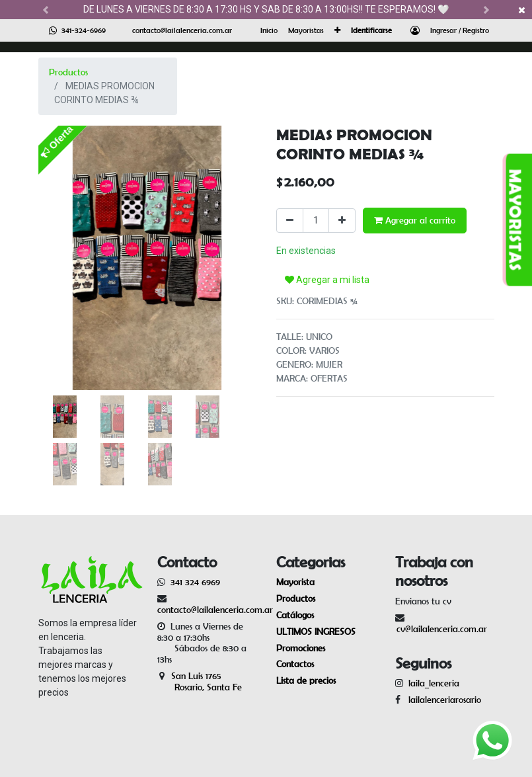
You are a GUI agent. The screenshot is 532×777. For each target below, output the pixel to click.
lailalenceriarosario (442, 700)
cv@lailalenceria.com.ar (442, 629)
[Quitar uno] (290, 221)
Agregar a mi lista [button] (327, 280)
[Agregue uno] (342, 221)
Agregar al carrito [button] (415, 220)
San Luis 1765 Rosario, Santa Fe (200, 681)
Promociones (301, 648)
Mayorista (295, 582)
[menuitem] (269, 30)
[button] (337, 30)
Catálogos (295, 615)
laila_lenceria (434, 683)
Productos (68, 72)
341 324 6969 (195, 582)
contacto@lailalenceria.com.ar (182, 30)
